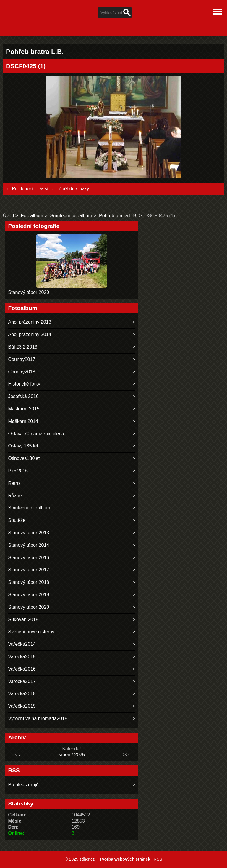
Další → (46, 189)
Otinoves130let (24, 458)
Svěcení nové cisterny (31, 632)
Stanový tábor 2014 (29, 545)
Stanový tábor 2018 (29, 582)
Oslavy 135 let (23, 446)
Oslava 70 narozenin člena (36, 434)
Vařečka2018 (22, 694)
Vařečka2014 (22, 644)
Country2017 (22, 359)
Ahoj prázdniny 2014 (30, 334)
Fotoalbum (32, 216)
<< (18, 755)
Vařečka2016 (22, 669)
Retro (14, 483)
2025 (80, 755)
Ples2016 (18, 471)
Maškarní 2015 (24, 409)
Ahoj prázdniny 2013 (30, 322)
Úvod (8, 216)
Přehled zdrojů (23, 785)
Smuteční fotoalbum (71, 216)
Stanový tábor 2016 (29, 558)
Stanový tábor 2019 (29, 595)
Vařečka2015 (22, 657)
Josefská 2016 (23, 396)
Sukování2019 (23, 620)
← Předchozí (20, 189)
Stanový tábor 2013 (29, 533)
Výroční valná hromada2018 (38, 718)
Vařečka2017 (22, 681)
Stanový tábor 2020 (29, 292)
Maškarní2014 (23, 421)
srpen (64, 755)
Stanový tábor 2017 (29, 570)
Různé (15, 496)
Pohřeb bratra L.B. (118, 216)
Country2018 (22, 372)
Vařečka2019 (22, 706)
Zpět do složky (74, 189)
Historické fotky (24, 384)
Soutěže (17, 520)
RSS (158, 859)
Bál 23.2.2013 (23, 347)
